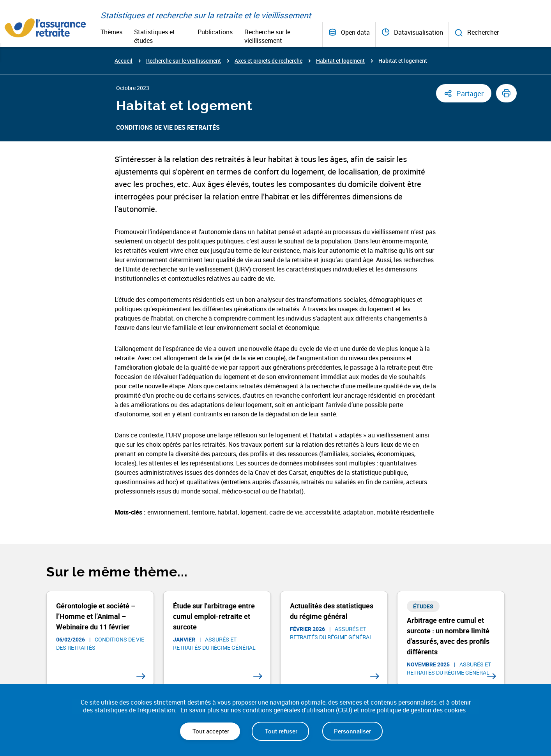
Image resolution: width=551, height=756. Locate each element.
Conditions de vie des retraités (168, 127)
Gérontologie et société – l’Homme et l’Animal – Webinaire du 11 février (96, 616)
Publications (215, 32)
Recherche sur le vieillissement (267, 36)
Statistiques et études (155, 36)
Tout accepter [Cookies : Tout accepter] (210, 731)
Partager (470, 93)
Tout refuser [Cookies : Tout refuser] (280, 731)
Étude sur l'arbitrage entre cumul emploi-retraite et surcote (214, 616)
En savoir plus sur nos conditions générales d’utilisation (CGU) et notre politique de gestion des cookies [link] (323, 710)
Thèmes (111, 32)
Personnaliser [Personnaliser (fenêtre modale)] (352, 731)
